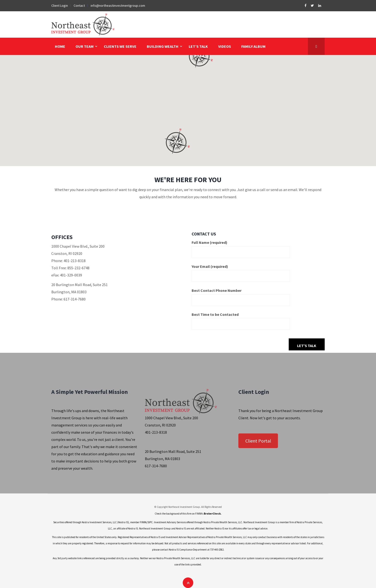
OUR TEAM (85, 46)
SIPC (150, 522)
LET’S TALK (198, 46)
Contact (79, 6)
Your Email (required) (241, 271)
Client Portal (258, 441)
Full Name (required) (241, 247)
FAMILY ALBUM (253, 46)
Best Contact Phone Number (241, 295)
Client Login (60, 6)
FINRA (143, 522)
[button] (176, 141)
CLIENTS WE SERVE (120, 46)
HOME (60, 46)
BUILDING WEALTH (163, 46)
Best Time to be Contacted (241, 319)
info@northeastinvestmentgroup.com (118, 6)
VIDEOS (225, 46)
